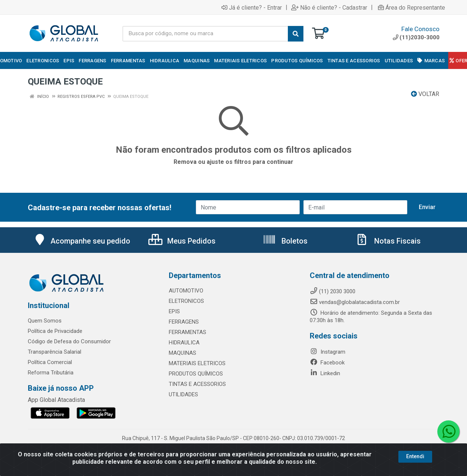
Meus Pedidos (182, 241)
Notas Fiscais (388, 241)
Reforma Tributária (51, 373)
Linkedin (325, 373)
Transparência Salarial (55, 352)
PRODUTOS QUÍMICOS (196, 374)
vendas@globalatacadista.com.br (355, 302)
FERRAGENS (184, 322)
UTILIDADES (183, 394)
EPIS (174, 311)
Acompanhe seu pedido (82, 241)
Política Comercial (50, 362)
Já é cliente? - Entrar (252, 7)
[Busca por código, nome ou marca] (205, 34)
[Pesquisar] (296, 34)
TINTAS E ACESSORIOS (197, 384)
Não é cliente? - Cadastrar (329, 7)
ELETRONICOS (186, 301)
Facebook (327, 363)
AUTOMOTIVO (186, 291)
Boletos (285, 241)
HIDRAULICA (184, 343)
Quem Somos (45, 321)
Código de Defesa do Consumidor (69, 341)
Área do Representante (412, 7)
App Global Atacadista (56, 400)
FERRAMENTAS (188, 332)
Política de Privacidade (55, 331)
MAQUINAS (182, 353)
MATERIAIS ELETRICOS (197, 363)
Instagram (328, 352)
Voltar (425, 94)
